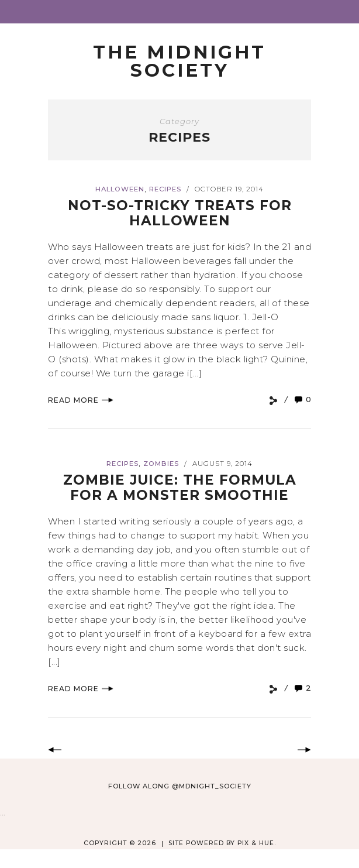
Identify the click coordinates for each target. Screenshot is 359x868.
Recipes (165, 189)
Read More (81, 400)
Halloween (120, 189)
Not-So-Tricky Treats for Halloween (180, 213)
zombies (161, 464)
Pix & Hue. (257, 843)
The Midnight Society (179, 61)
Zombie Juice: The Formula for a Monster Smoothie (180, 487)
